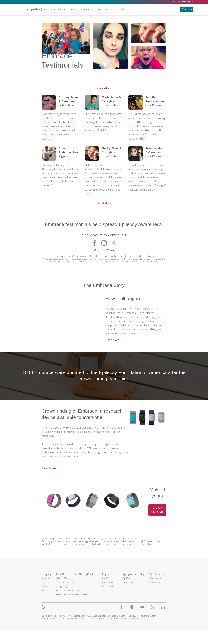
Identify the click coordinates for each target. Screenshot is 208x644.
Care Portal (108, 578)
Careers (45, 583)
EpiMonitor (129, 578)
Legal (44, 587)
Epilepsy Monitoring (183, 2)
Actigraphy (62, 587)
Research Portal (110, 587)
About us (46, 578)
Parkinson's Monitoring (68, 591)
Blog (44, 591)
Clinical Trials (62, 578)
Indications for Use (104, 88)
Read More (104, 203)
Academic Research (66, 583)
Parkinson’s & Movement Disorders (73, 595)
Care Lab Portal (110, 583)
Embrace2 (128, 583)
